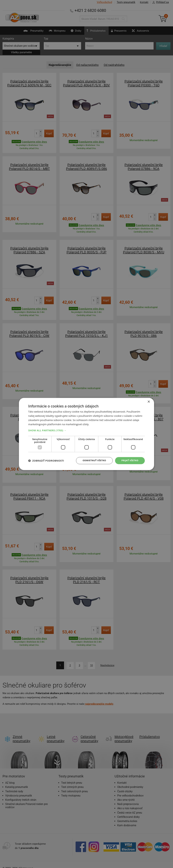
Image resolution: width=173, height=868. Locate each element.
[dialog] (86, 434)
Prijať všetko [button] (129, 460)
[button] (86, 430)
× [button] (149, 402)
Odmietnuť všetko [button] (92, 460)
